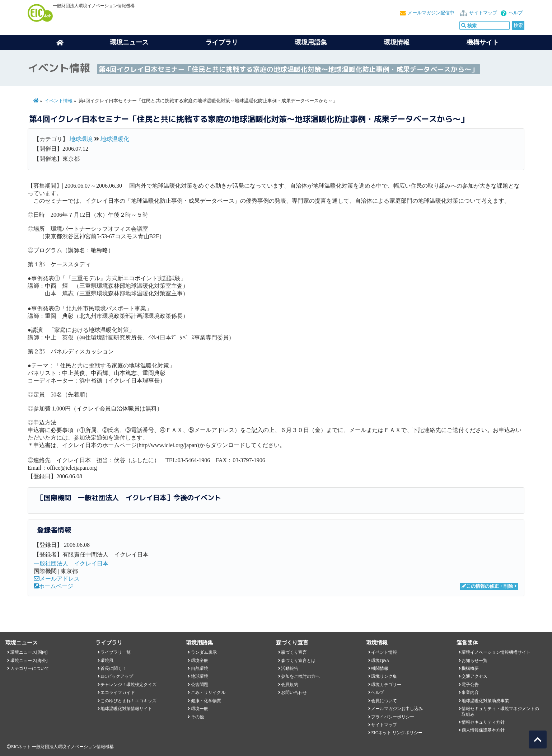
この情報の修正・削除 (487, 586)
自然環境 (200, 668)
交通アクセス (474, 676)
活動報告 (290, 668)
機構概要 (470, 668)
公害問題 (200, 685)
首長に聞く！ (113, 668)
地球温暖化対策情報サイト (126, 709)
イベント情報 (59, 101)
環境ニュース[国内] (29, 652)
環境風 (107, 661)
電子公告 (470, 685)
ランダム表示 (204, 652)
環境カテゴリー (386, 685)
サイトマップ (483, 13)
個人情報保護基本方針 (483, 730)
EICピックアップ (117, 676)
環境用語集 (311, 42)
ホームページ (53, 586)
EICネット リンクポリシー (397, 733)
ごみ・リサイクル (208, 692)
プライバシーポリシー (393, 717)
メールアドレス (57, 579)
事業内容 (470, 692)
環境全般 (200, 661)
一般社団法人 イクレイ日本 (71, 564)
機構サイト (483, 42)
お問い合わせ (294, 692)
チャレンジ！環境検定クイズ (128, 685)
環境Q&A (380, 661)
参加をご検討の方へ (300, 676)
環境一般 (200, 709)
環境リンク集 (384, 676)
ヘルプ (516, 13)
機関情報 (380, 668)
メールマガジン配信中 (431, 13)
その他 (197, 717)
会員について (384, 701)
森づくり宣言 (294, 652)
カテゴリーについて (30, 668)
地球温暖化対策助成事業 (485, 701)
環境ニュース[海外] (29, 661)
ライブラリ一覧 (116, 652)
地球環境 (81, 139)
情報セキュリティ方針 (483, 722)
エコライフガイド (118, 692)
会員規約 (290, 685)
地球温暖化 (115, 139)
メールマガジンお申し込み (397, 709)
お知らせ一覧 (474, 661)
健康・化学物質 (206, 701)
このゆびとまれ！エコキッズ (128, 701)
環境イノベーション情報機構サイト (496, 652)
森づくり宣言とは (298, 661)
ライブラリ (222, 42)
